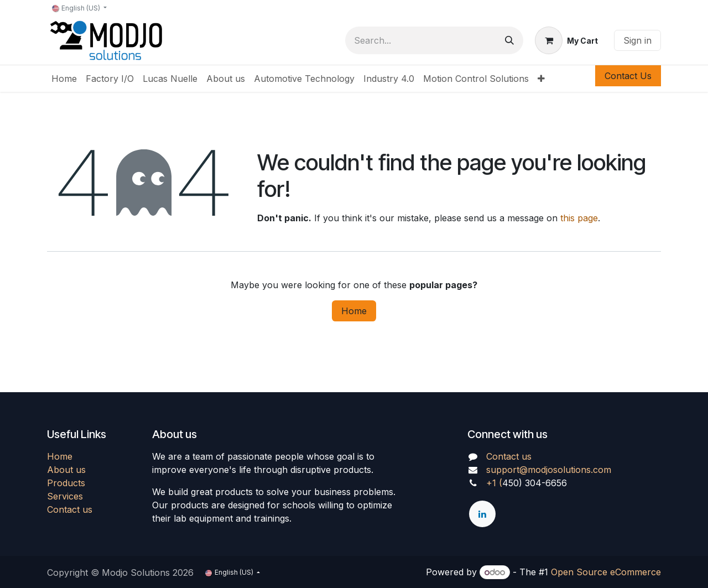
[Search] (509, 40)
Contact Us (628, 76)
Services (65, 496)
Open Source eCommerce (606, 572)
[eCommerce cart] (566, 40)
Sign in (637, 40)
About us (66, 470)
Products (66, 483)
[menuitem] (64, 79)
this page (579, 218)
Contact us (70, 509)
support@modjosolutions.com (549, 470)
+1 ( (494, 483)
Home (354, 311)
